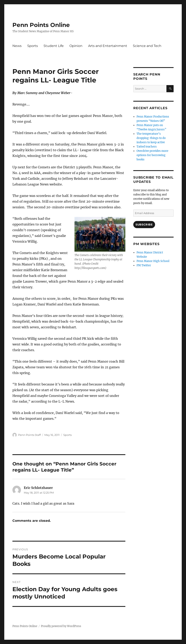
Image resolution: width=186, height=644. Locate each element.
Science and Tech (147, 46)
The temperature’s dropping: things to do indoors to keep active (151, 138)
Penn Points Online (41, 25)
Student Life (54, 46)
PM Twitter (144, 265)
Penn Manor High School (153, 261)
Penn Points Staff (29, 435)
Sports (33, 46)
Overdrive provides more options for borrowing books (152, 155)
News (17, 46)
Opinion (76, 46)
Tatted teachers (147, 147)
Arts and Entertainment (108, 46)
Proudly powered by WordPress (61, 626)
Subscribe (144, 224)
